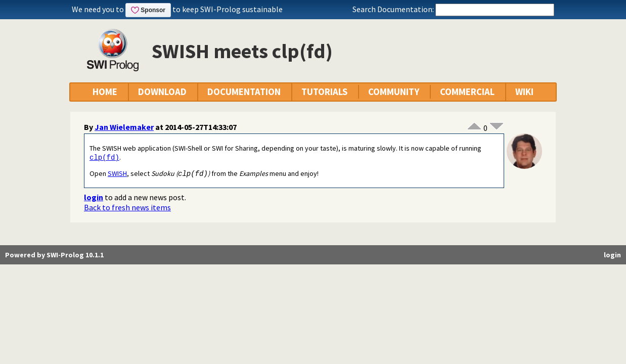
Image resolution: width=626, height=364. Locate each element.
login (94, 198)
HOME (105, 92)
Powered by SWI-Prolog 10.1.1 (54, 256)
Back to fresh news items (127, 208)
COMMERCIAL (467, 92)
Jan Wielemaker (124, 127)
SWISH (117, 174)
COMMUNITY (394, 92)
